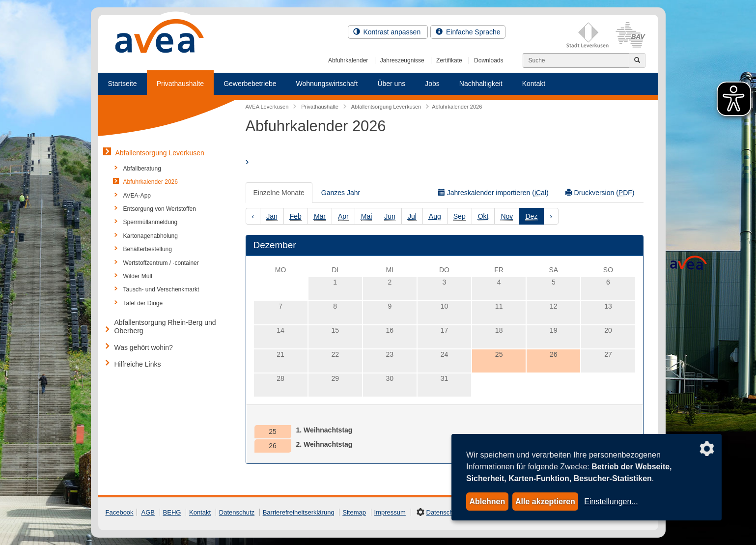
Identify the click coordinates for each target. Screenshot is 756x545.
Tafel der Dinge (143, 303)
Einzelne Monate (279, 193)
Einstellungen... (611, 502)
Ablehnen (487, 502)
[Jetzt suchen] (637, 60)
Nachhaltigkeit (481, 84)
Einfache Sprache (468, 32)
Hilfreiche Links (138, 364)
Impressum (390, 512)
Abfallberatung (142, 169)
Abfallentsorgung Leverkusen (160, 153)
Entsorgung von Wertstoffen (160, 209)
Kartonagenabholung (151, 236)
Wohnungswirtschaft (327, 84)
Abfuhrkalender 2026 (151, 182)
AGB (148, 512)
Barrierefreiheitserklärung (299, 512)
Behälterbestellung (148, 249)
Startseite (123, 84)
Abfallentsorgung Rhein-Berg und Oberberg (165, 327)
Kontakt (534, 84)
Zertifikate (449, 60)
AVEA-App (137, 196)
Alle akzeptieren (545, 502)
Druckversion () (600, 193)
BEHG (172, 512)
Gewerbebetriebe (250, 84)
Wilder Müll (138, 276)
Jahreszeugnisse (402, 60)
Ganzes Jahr (341, 193)
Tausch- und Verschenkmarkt (161, 289)
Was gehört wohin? (144, 347)
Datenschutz (237, 512)
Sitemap (354, 512)
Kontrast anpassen (388, 32)
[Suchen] (576, 60)
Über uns (391, 84)
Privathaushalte (181, 84)
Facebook (120, 512)
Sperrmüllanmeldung (151, 222)
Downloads (489, 60)
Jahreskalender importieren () (493, 193)
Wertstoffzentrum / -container (161, 263)
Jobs (432, 84)
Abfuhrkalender (348, 60)
